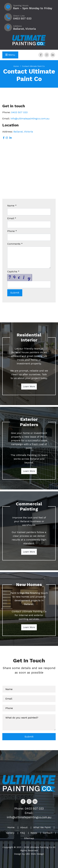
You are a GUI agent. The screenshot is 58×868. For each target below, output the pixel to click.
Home (16, 66)
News (34, 833)
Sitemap (29, 838)
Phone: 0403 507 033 (29, 809)
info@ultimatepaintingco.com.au (30, 119)
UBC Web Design (35, 854)
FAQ (23, 833)
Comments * (15, 244)
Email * (12, 218)
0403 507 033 (19, 112)
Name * (12, 206)
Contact (47, 833)
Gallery (10, 833)
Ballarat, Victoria (23, 132)
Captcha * (13, 271)
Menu (10, 55)
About (24, 827)
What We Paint (42, 827)
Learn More (29, 386)
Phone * (12, 231)
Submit (29, 737)
